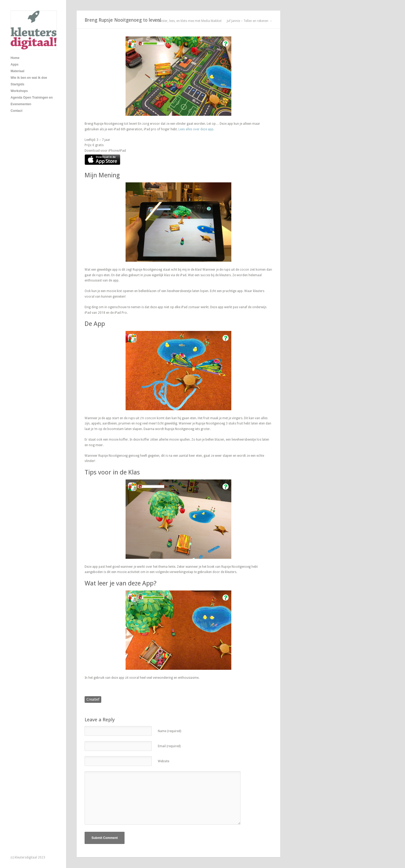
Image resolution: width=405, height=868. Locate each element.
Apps (15, 64)
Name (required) (169, 731)
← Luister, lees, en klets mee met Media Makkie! (188, 21)
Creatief (93, 699)
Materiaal (17, 71)
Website (164, 761)
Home (15, 58)
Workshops (19, 91)
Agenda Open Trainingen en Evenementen (32, 101)
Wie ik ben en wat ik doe (29, 78)
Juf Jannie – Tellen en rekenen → (250, 21)
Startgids (17, 84)
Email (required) (169, 746)
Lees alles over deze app (196, 129)
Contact (17, 111)
